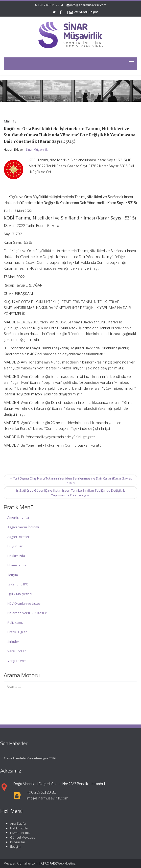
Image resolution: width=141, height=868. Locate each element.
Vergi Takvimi (17, 661)
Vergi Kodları (17, 651)
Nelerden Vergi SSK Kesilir (27, 613)
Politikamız (15, 623)
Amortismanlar (18, 517)
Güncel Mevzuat (21, 837)
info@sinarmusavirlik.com (88, 5)
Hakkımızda (16, 556)
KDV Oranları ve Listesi (24, 603)
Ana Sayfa (17, 823)
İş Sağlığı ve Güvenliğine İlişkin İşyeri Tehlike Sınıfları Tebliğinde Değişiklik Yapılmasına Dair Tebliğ (70, 493)
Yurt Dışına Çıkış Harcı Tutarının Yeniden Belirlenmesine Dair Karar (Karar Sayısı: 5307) (70, 481)
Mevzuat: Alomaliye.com (21, 863)
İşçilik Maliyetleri (20, 594)
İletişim (13, 575)
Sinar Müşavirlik (37, 150)
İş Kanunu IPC (18, 584)
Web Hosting (66, 863)
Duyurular (15, 546)
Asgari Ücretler (18, 537)
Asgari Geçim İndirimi (23, 527)
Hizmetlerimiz (18, 565)
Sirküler (13, 642)
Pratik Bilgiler (17, 632)
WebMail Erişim (84, 12)
